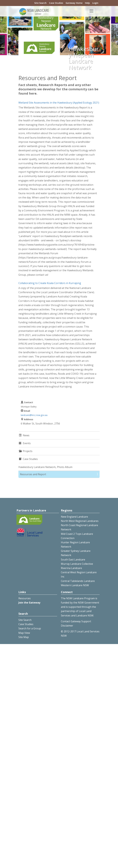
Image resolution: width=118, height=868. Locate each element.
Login (95, 3)
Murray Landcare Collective (77, 564)
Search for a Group (30, 628)
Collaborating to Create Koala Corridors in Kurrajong (50, 283)
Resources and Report (33, 474)
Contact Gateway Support (76, 621)
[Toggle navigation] (91, 11)
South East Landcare (73, 560)
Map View (24, 633)
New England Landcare (74, 517)
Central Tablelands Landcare (78, 581)
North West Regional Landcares (80, 521)
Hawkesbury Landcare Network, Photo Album (45, 467)
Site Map (24, 637)
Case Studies (56, 3)
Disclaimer (67, 626)
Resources (25, 598)
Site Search (40, 3)
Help (87, 3)
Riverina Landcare (71, 568)
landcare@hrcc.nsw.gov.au (34, 415)
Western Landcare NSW (75, 585)
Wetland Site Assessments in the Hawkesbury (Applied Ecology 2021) (59, 103)
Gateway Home (74, 3)
